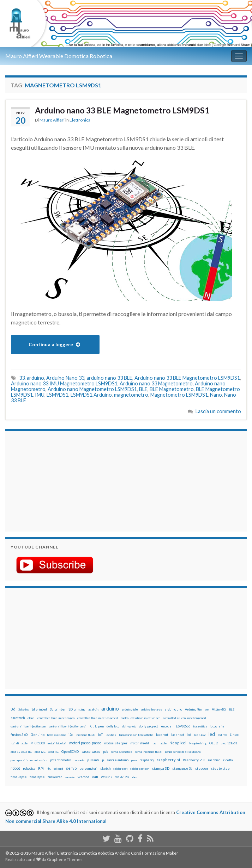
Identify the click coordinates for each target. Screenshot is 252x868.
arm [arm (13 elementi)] (207, 709)
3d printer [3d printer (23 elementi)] (58, 709)
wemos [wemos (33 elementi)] (83, 777)
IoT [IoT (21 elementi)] (100, 735)
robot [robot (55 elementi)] (15, 768)
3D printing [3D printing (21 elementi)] (77, 709)
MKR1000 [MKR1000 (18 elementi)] (38, 743)
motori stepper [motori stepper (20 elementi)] (116, 743)
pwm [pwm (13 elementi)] (134, 760)
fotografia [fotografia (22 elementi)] (217, 726)
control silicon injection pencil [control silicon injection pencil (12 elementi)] (68, 726)
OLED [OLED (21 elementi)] (214, 743)
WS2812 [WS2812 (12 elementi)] (107, 777)
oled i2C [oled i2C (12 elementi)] (40, 752)
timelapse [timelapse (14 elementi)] (37, 777)
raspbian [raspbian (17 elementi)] (214, 760)
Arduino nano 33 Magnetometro (156, 383)
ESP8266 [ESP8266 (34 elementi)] (183, 726)
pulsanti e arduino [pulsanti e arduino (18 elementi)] (115, 760)
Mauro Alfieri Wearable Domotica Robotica (59, 56)
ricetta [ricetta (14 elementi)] (228, 760)
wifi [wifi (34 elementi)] (95, 777)
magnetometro (131, 395)
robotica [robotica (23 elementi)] (29, 768)
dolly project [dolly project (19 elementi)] (149, 726)
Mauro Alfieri (52, 120)
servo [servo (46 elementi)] (71, 768)
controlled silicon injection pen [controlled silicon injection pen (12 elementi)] (140, 718)
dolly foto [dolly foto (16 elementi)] (113, 726)
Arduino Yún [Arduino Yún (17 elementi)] (193, 709)
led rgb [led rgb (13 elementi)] (222, 735)
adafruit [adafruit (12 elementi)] (93, 709)
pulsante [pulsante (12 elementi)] (79, 760)
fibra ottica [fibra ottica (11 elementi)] (200, 726)
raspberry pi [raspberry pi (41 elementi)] (168, 760)
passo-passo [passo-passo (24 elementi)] (91, 751)
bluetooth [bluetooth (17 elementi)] (18, 718)
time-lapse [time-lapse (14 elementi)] (19, 777)
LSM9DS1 (58, 395)
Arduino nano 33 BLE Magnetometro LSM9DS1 (122, 110)
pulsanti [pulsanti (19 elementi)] (93, 760)
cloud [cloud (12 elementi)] (31, 718)
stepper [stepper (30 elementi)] (202, 768)
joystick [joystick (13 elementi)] (111, 735)
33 (22, 378)
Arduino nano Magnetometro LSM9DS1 (92, 389)
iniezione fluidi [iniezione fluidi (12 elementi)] (85, 735)
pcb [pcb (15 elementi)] (106, 752)
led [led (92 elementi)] (212, 734)
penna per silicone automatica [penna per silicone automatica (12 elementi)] (29, 760)
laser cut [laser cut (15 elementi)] (178, 735)
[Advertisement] (55, 480)
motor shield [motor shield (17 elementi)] (140, 743)
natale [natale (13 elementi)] (163, 743)
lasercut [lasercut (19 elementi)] (162, 735)
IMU (40, 395)
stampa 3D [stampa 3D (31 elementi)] (161, 768)
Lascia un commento (218, 411)
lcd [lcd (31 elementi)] (189, 734)
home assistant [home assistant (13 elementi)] (56, 735)
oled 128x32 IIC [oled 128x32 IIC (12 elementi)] (21, 752)
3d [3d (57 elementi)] (13, 709)
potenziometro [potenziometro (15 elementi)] (61, 760)
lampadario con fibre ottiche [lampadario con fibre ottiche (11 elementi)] (136, 735)
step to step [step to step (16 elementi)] (220, 768)
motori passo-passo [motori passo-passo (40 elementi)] (85, 743)
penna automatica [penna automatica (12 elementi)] (121, 752)
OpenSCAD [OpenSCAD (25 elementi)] (70, 751)
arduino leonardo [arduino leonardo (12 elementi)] (151, 709)
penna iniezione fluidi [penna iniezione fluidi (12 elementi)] (149, 752)
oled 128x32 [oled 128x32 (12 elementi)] (229, 743)
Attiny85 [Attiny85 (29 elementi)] (219, 709)
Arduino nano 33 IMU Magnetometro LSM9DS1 (64, 383)
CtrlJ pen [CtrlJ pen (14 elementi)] (97, 726)
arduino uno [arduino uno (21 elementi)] (173, 709)
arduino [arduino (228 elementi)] (110, 709)
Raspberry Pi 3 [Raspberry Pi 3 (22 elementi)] (194, 760)
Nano (216, 395)
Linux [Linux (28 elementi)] (234, 734)
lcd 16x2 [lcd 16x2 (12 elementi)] (200, 735)
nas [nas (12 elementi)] (154, 743)
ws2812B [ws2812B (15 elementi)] (122, 777)
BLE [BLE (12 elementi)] (232, 709)
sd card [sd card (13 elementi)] (58, 769)
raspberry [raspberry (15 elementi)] (147, 760)
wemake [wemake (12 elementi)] (70, 777)
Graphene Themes (65, 859)
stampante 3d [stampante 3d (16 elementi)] (182, 768)
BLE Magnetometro (172, 389)
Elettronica (80, 120)
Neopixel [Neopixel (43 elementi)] (178, 743)
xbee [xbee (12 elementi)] (134, 777)
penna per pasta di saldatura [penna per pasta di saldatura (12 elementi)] (183, 752)
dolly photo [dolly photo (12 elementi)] (129, 726)
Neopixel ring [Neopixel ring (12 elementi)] (198, 743)
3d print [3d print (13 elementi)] (23, 709)
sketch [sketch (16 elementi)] (105, 768)
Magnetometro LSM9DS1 (179, 395)
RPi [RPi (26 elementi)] (41, 768)
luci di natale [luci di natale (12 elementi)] (19, 743)
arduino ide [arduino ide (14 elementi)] (130, 709)
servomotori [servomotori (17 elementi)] (88, 768)
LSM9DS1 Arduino (91, 395)
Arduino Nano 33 (65, 378)
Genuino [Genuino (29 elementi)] (38, 734)
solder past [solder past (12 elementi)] (120, 769)
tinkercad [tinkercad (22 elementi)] (55, 777)
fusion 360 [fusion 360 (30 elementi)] (19, 734)
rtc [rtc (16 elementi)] (49, 768)
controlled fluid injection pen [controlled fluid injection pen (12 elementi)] (56, 718)
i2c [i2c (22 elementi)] (71, 735)
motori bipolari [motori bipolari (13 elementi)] (57, 743)
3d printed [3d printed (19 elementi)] (39, 709)
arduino (35, 378)
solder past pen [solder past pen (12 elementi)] (140, 769)
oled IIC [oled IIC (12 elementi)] (53, 752)
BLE (143, 389)
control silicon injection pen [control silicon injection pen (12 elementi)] (28, 726)
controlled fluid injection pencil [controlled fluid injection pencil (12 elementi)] (98, 718)
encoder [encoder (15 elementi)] (167, 726)
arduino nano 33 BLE (109, 378)
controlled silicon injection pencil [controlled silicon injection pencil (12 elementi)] (185, 718)
